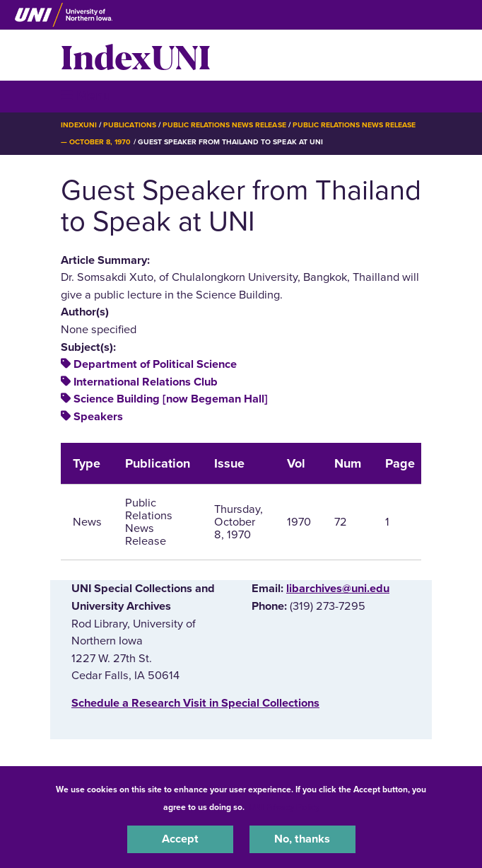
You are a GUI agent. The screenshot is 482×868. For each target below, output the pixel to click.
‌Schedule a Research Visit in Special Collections (195, 703)
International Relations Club (146, 382)
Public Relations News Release (224, 125)
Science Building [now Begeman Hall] (171, 399)
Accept (180, 839)
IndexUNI (136, 55)
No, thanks (302, 839)
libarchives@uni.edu (338, 589)
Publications (129, 125)
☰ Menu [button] (86, 96)
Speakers (98, 417)
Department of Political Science (155, 364)
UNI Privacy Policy (284, 807)
